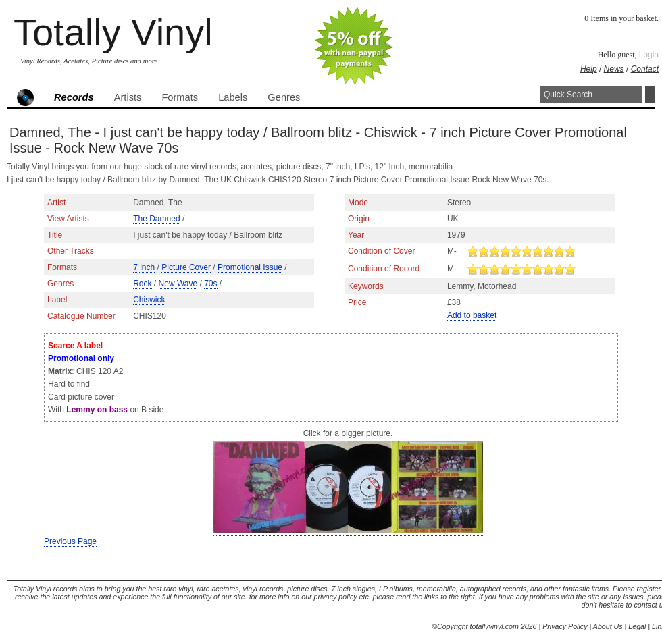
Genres (284, 97)
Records (74, 97)
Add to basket (472, 315)
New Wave (178, 284)
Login (649, 55)
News (614, 69)
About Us (608, 626)
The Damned (156, 219)
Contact (645, 69)
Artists (128, 97)
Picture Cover (186, 267)
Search (650, 94)
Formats (180, 97)
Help (589, 69)
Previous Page (70, 541)
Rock (142, 284)
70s (210, 284)
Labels (233, 97)
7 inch (144, 267)
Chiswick (149, 300)
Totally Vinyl (113, 32)
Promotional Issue (250, 267)
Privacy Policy (565, 626)
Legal (637, 626)
